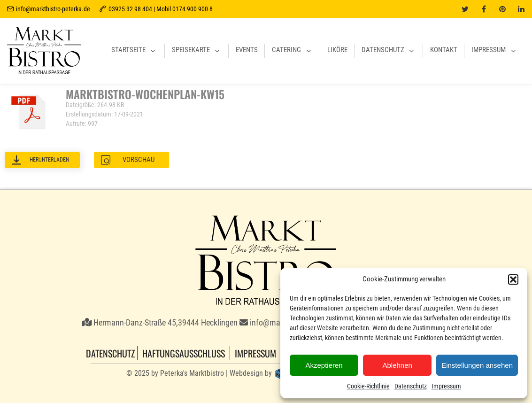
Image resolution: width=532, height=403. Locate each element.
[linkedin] (521, 9)
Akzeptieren (324, 365)
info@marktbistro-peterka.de (53, 9)
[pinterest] (502, 9)
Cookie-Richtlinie (368, 386)
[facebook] (484, 9)
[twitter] (465, 9)
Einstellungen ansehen (477, 365)
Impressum (446, 386)
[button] (513, 279)
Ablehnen (397, 365)
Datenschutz (411, 386)
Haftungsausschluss (184, 353)
